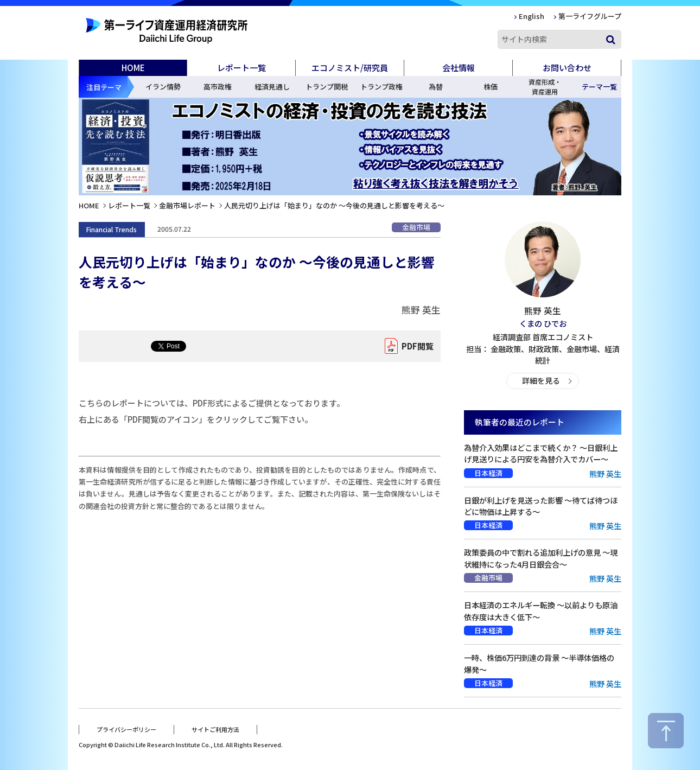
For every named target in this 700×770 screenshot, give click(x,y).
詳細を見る (541, 381)
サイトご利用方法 (215, 728)
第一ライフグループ (590, 16)
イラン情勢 (163, 87)
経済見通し (272, 87)
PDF (415, 346)
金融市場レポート (187, 205)
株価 (491, 87)
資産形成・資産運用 (545, 87)
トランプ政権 (381, 87)
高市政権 (218, 87)
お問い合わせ (567, 68)
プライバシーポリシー (126, 728)
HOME (133, 68)
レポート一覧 (129, 205)
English (532, 16)
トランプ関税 (327, 87)
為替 (436, 87)
